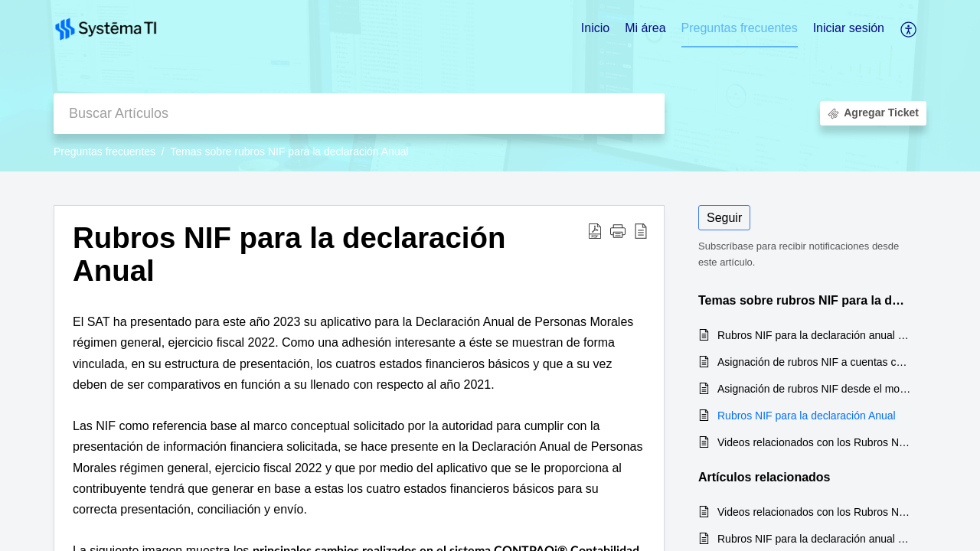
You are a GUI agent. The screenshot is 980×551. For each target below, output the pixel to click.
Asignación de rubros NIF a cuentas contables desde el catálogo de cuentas (814, 362)
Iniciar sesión (849, 28)
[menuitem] (849, 29)
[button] (909, 29)
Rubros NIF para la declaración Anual (807, 416)
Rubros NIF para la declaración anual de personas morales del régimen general (814, 335)
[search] (359, 114)
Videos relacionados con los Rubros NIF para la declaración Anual (814, 442)
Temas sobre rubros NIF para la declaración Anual (289, 152)
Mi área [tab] (645, 28)
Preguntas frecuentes (105, 152)
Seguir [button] (724, 218)
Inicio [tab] (595, 28)
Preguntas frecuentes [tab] (740, 28)
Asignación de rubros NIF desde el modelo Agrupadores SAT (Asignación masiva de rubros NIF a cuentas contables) (814, 389)
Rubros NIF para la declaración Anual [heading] (289, 254)
